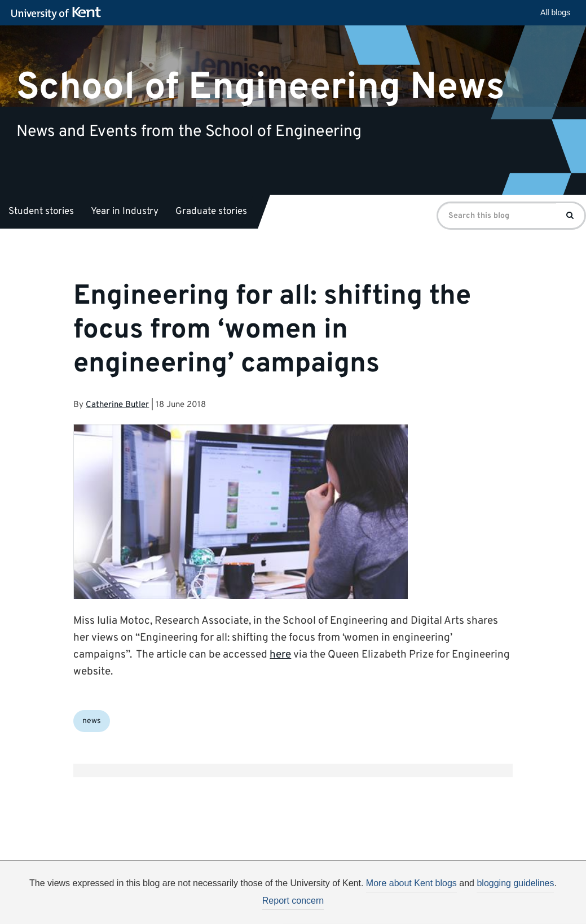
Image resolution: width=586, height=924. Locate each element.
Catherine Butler (117, 405)
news (92, 721)
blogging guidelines (515, 883)
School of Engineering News (261, 87)
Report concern (293, 901)
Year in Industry (125, 212)
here (280, 655)
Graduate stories (211, 212)
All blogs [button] (555, 12)
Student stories (41, 212)
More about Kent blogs (411, 883)
